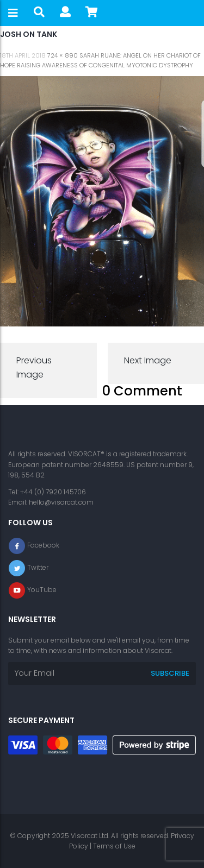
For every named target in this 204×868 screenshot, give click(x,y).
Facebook (43, 546)
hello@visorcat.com (61, 502)
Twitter (38, 568)
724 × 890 (63, 55)
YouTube (42, 590)
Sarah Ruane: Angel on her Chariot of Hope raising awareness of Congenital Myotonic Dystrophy (100, 60)
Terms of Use (114, 846)
